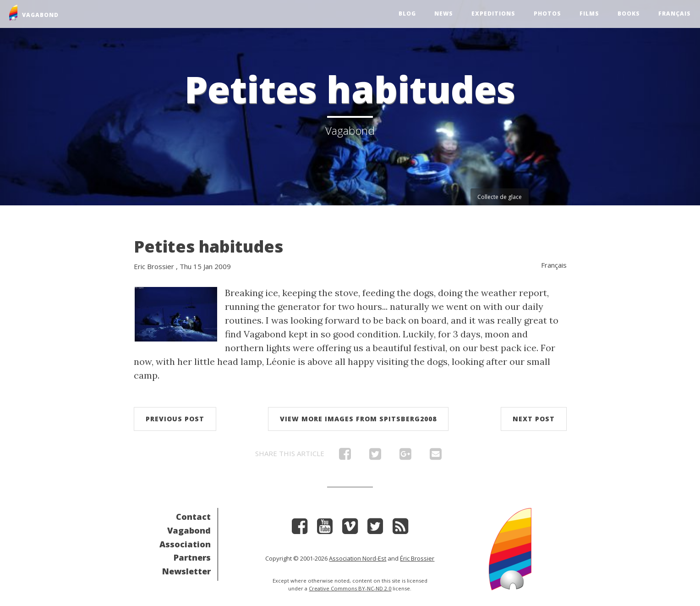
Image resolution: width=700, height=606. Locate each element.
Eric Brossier (154, 266)
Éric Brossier (417, 558)
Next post (534, 419)
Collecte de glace (500, 197)
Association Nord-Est (358, 558)
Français (675, 14)
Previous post (175, 419)
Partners (192, 557)
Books (629, 14)
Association (185, 544)
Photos (547, 14)
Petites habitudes (208, 246)
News (444, 14)
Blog (407, 14)
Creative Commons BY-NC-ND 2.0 (350, 588)
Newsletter (186, 571)
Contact (193, 517)
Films (589, 14)
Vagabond (189, 530)
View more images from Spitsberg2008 (358, 419)
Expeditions (493, 14)
